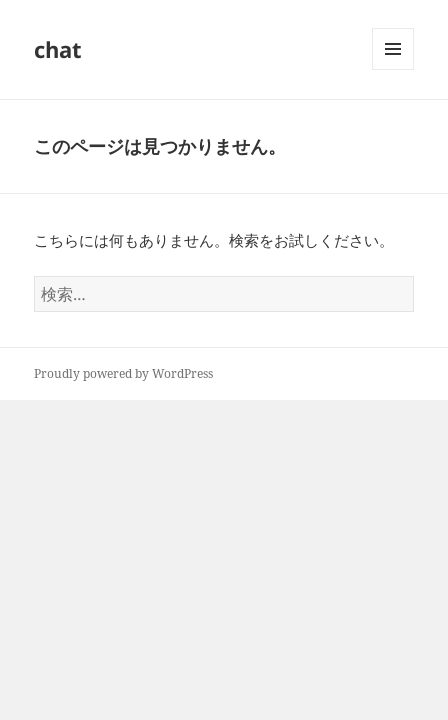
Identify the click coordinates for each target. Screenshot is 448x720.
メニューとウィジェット (393, 69)
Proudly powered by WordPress (123, 373)
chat (58, 49)
